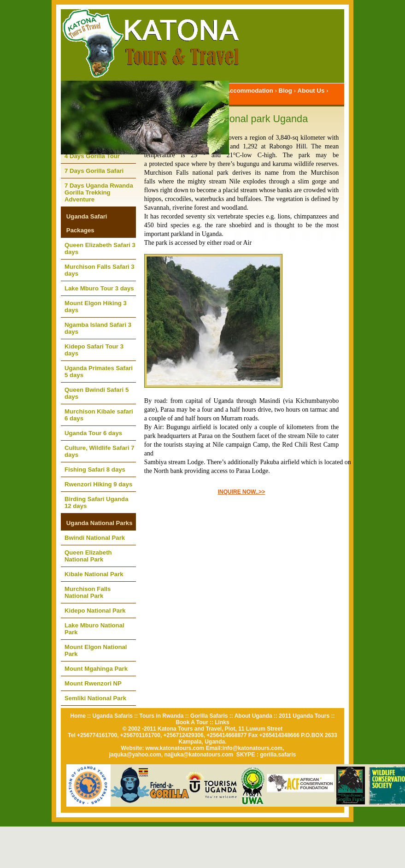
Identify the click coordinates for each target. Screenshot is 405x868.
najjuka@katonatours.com (199, 755)
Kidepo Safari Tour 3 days (94, 350)
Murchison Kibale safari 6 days (99, 415)
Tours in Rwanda (162, 716)
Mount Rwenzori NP (93, 683)
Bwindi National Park (95, 538)
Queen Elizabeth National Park (88, 556)
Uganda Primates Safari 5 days (99, 372)
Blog (285, 91)
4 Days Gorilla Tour (92, 156)
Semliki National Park (95, 698)
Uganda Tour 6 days (93, 433)
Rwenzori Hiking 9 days (98, 484)
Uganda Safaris (113, 716)
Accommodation (249, 91)
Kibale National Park (94, 574)
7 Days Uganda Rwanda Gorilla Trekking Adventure (99, 192)
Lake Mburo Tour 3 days (99, 288)
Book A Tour (192, 722)
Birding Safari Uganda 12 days (97, 502)
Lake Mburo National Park (94, 629)
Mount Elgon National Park (96, 650)
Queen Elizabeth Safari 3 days (100, 248)
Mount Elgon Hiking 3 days (96, 307)
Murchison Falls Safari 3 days (100, 270)
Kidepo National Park (95, 611)
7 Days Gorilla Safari (94, 171)
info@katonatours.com (252, 748)
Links (222, 722)
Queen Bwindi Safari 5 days (97, 393)
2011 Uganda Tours (304, 716)
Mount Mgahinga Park (96, 669)
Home (78, 716)
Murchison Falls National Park (88, 592)
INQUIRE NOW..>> (242, 492)
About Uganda (253, 716)
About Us (311, 91)
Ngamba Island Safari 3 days (98, 328)
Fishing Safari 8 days (95, 469)
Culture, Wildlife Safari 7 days (100, 451)
